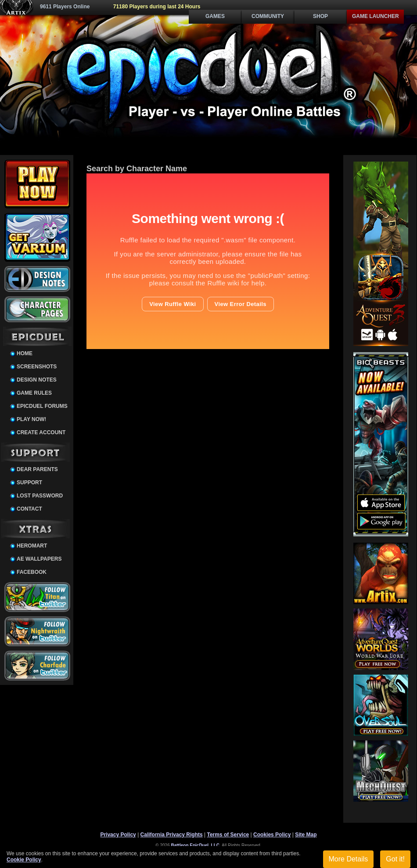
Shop (320, 16)
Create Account (41, 432)
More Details (349, 859)
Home (25, 353)
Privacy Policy (118, 835)
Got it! (395, 859)
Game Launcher (376, 16)
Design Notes (37, 380)
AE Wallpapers (39, 559)
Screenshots (37, 367)
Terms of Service (228, 835)
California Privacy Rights (172, 835)
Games (215, 16)
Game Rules (34, 393)
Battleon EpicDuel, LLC (196, 845)
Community (268, 16)
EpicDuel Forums (42, 406)
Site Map (306, 835)
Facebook (32, 572)
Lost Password (40, 496)
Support (29, 483)
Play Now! (31, 419)
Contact (29, 509)
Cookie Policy (24, 860)
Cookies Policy (272, 835)
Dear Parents (37, 469)
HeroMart (32, 546)
